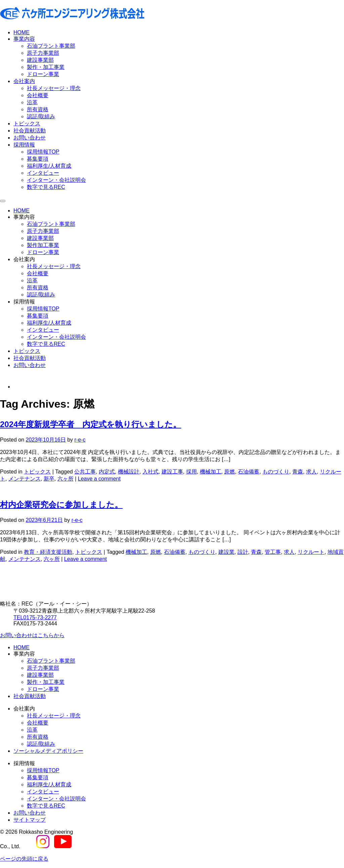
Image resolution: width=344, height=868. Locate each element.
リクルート (311, 552)
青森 (298, 472)
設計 (243, 552)
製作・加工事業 (46, 67)
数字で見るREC (46, 187)
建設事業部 (40, 60)
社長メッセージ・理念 (54, 88)
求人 (311, 472)
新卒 (49, 479)
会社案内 (24, 81)
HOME (21, 32)
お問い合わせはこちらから (32, 635)
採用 (191, 472)
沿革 (32, 102)
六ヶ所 (66, 479)
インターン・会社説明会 (56, 180)
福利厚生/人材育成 (49, 166)
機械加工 (211, 472)
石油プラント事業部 (51, 46)
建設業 (226, 552)
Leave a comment (99, 479)
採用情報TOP (43, 152)
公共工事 (85, 472)
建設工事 (172, 472)
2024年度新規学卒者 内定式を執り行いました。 (91, 424)
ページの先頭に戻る (24, 859)
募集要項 (38, 159)
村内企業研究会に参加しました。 (61, 505)
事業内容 (24, 39)
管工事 (273, 552)
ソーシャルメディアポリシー (48, 751)
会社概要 (38, 95)
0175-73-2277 (35, 617)
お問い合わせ (30, 138)
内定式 (107, 472)
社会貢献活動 (30, 131)
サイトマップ (30, 820)
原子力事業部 (43, 53)
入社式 (150, 472)
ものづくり (276, 472)
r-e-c (80, 440)
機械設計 (129, 472)
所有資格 (38, 109)
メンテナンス (25, 479)
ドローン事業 (43, 74)
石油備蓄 (249, 472)
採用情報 (24, 145)
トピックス (27, 123)
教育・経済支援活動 (48, 552)
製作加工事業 (43, 245)
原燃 (229, 472)
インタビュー (43, 173)
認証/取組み (41, 116)
